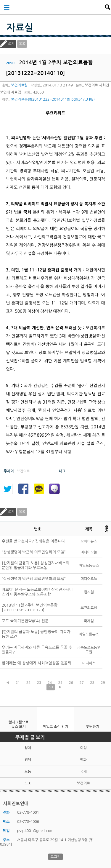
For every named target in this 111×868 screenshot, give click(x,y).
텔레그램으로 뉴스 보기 (19, 724)
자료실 (20, 28)
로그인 (56, 857)
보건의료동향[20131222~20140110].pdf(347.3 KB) (53, 99)
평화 (83, 760)
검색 (107, 7)
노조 (28, 783)
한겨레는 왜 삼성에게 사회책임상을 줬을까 (37, 663)
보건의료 (83, 783)
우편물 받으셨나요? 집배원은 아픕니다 (33, 541)
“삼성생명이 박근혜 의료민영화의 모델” (34, 552)
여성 (83, 748)
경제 (28, 760)
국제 (83, 772)
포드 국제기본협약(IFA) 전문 (25, 621)
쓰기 (11, 44)
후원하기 (92, 727)
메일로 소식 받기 (56, 727)
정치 (28, 748)
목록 (22, 44)
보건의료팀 (19, 85)
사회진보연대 (57, 7)
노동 (28, 772)
